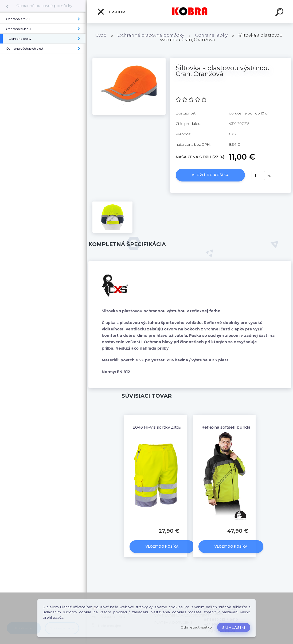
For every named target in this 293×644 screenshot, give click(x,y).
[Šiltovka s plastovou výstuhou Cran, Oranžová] (129, 60)
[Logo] (190, 11)
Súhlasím (234, 627)
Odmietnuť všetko (196, 627)
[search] (280, 13)
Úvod (101, 35)
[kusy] (258, 175)
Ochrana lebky (211, 35)
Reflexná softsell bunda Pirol (231, 427)
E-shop (111, 12)
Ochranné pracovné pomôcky (44, 6)
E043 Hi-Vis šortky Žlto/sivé (160, 427)
